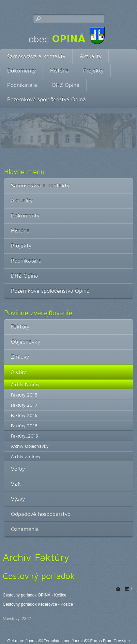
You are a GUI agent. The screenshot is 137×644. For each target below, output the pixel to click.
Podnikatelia (22, 85)
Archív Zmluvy (26, 456)
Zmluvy (20, 357)
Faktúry (20, 327)
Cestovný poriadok (39, 576)
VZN (16, 484)
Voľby (18, 469)
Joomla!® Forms (87, 641)
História (59, 71)
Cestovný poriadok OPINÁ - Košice (35, 595)
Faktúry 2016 (24, 415)
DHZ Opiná (66, 85)
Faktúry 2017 (24, 405)
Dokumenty (21, 71)
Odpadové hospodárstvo (41, 514)
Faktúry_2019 (25, 436)
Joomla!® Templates (44, 641)
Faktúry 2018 (24, 426)
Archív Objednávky (30, 446)
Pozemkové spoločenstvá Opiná (47, 99)
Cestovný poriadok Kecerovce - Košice (38, 604)
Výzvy (18, 499)
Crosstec (121, 641)
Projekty (93, 71)
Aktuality (91, 56)
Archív (18, 372)
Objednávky (26, 342)
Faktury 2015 (24, 395)
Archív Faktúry (25, 385)
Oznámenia (25, 529)
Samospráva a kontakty (36, 56)
